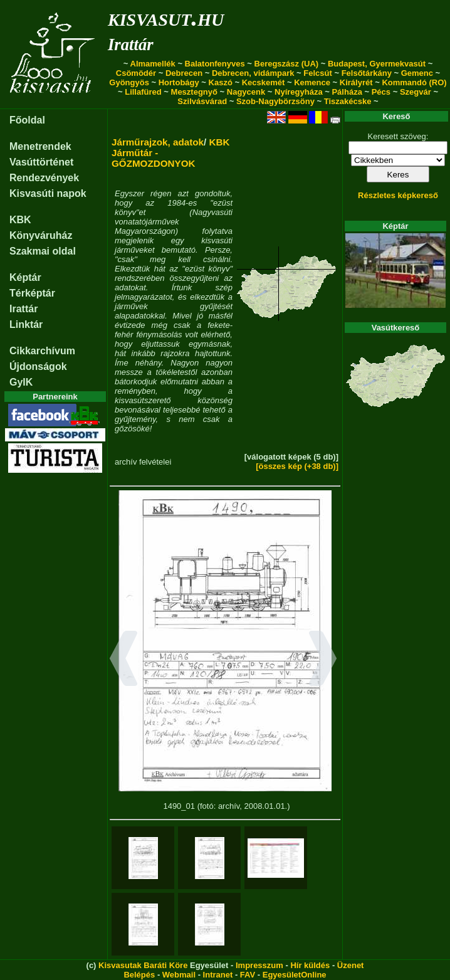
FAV (248, 975)
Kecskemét (264, 82)
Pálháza (347, 92)
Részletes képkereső (398, 195)
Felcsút (318, 73)
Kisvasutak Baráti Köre (143, 965)
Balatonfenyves (215, 64)
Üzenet (351, 965)
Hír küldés (310, 965)
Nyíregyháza (299, 92)
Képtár (25, 277)
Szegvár (416, 92)
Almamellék (153, 64)
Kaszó (221, 82)
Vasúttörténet (41, 162)
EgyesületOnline (295, 975)
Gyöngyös (129, 82)
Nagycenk (246, 92)
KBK (20, 220)
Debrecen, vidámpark (253, 73)
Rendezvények (44, 178)
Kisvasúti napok (48, 193)
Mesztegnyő (194, 92)
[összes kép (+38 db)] (297, 466)
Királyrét (356, 82)
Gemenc (417, 73)
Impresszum (259, 965)
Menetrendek (40, 146)
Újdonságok (38, 366)
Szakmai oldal (43, 251)
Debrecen (184, 73)
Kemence (312, 82)
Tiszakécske (348, 101)
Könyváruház (41, 235)
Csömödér (136, 73)
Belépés (139, 975)
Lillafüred (143, 92)
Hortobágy (179, 82)
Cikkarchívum (42, 351)
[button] (124, 660)
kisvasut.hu (166, 17)
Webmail (179, 975)
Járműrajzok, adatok (158, 142)
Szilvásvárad (202, 101)
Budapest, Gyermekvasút (377, 64)
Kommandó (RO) (414, 82)
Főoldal (27, 120)
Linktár (26, 324)
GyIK (21, 382)
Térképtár (32, 293)
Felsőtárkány (367, 73)
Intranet (218, 975)
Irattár (131, 45)
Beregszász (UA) (287, 64)
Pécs (381, 92)
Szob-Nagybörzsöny (275, 101)
